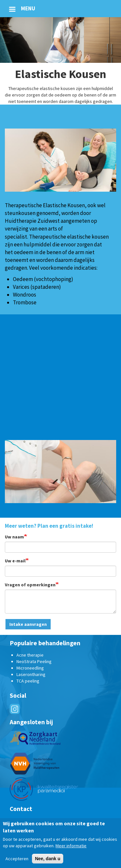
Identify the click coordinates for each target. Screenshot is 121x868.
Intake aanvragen (28, 624)
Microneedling (30, 668)
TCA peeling (28, 681)
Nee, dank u (48, 859)
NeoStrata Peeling (34, 661)
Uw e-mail (15, 561)
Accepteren (17, 859)
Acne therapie (30, 655)
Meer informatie (71, 846)
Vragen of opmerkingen (30, 585)
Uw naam (14, 537)
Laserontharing (31, 674)
